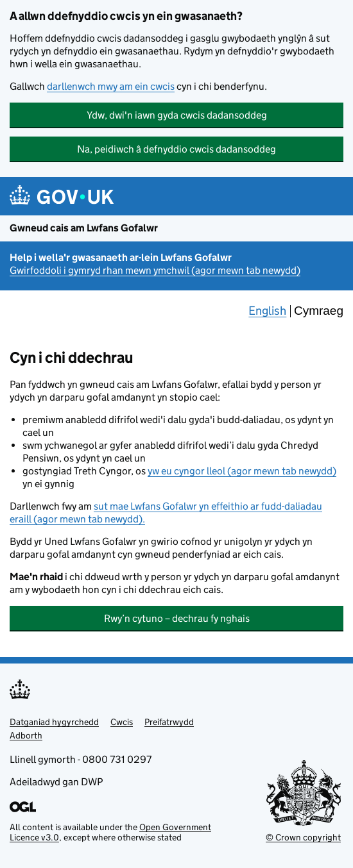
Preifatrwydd (169, 722)
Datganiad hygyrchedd (54, 722)
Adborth (26, 735)
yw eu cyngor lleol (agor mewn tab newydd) (242, 471)
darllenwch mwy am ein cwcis (111, 86)
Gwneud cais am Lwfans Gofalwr (84, 228)
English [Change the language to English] (267, 311)
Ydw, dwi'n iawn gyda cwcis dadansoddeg (177, 115)
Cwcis (122, 722)
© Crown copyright (303, 837)
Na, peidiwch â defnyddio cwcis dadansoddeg (176, 149)
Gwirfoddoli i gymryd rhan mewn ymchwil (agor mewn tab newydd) (155, 270)
